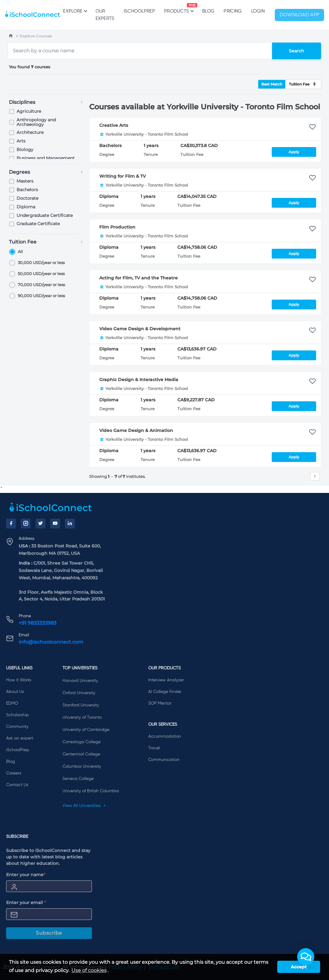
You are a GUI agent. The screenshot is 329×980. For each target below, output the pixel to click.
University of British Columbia (91, 791)
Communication (164, 760)
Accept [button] (299, 967)
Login (258, 11)
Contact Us (17, 785)
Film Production (117, 227)
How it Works (19, 680)
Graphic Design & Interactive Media (139, 380)
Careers (14, 773)
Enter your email (26, 902)
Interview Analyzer (166, 680)
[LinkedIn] (70, 524)
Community (17, 727)
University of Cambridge (86, 730)
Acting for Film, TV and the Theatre (138, 278)
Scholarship (17, 715)
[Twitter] (40, 524)
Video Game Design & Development (140, 329)
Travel (154, 748)
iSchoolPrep (139, 11)
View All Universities (84, 806)
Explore (75, 11)
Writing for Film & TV (123, 176)
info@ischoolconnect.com (51, 642)
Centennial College (81, 754)
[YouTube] (55, 524)
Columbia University (82, 766)
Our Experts (105, 15)
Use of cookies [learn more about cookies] (89, 970)
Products (177, 8)
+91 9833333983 (38, 623)
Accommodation (165, 736)
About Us (15, 692)
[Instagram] (26, 524)
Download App (300, 15)
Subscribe (49, 933)
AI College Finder (165, 692)
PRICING (233, 11)
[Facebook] (11, 524)
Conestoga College (81, 742)
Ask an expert (20, 738)
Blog (208, 11)
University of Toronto (82, 717)
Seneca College (78, 779)
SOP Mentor (160, 703)
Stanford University (81, 705)
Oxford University (79, 693)
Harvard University (80, 681)
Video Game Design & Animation (136, 430)
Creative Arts (114, 125)
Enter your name (26, 875)
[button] (306, 957)
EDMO (12, 703)
